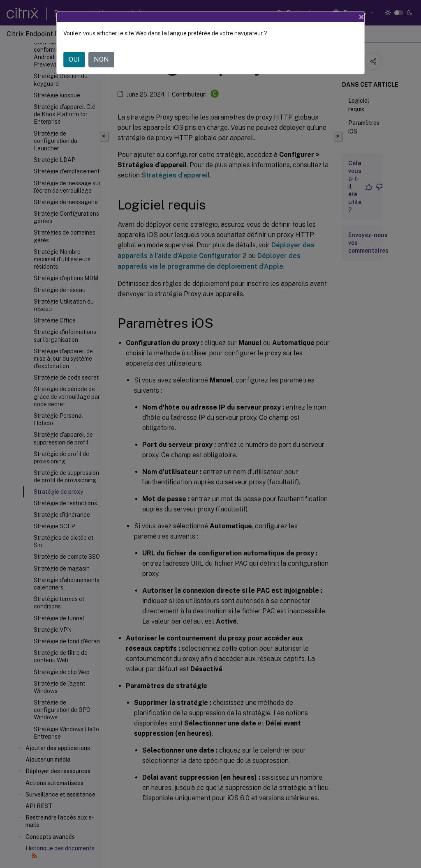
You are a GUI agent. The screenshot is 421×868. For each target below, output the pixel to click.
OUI (74, 59)
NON (101, 59)
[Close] (361, 17)
